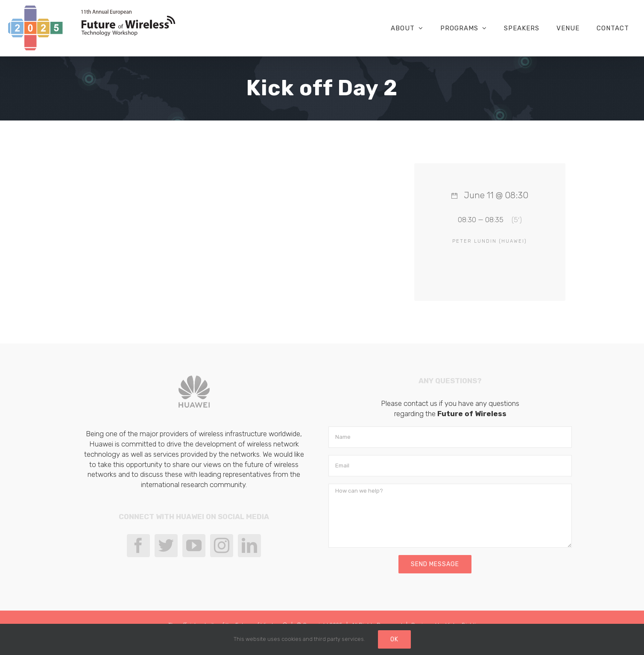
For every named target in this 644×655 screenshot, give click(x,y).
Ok (394, 639)
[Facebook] (138, 546)
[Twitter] (166, 546)
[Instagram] (222, 546)
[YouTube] (194, 546)
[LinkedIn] (249, 546)
